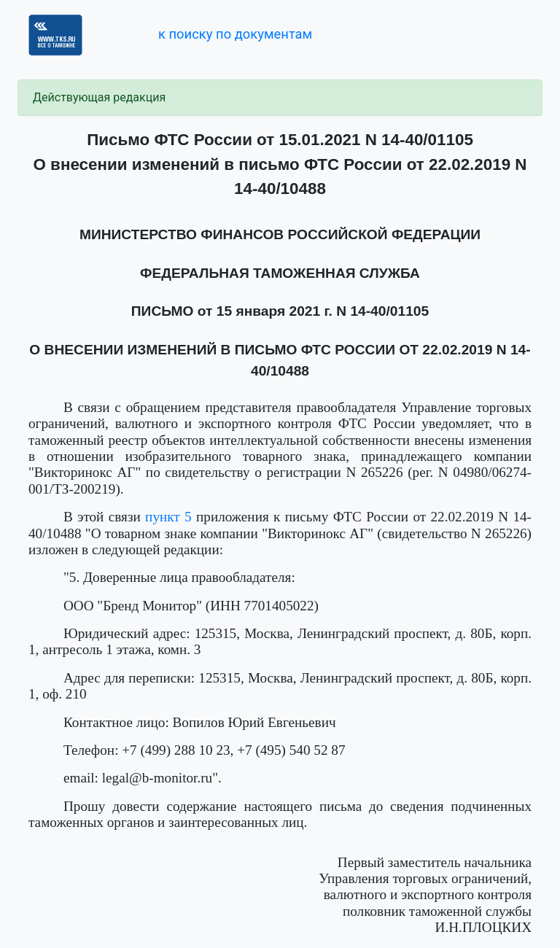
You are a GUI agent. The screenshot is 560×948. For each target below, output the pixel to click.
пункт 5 (168, 517)
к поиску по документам (235, 34)
